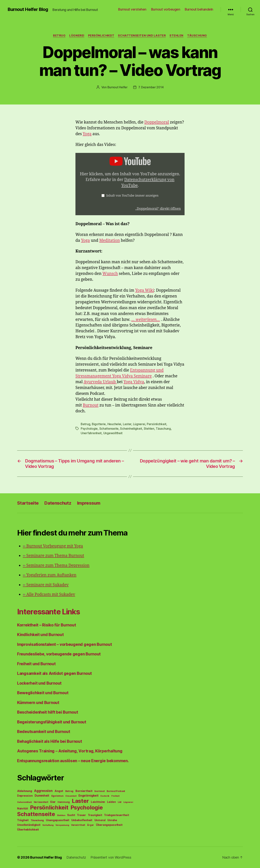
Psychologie (89, 429)
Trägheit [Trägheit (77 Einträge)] (23, 820)
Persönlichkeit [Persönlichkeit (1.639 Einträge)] (49, 807)
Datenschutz (58, 503)
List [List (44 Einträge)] (120, 802)
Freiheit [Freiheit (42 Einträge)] (115, 796)
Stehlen (176, 36)
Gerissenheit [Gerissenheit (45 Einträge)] (41, 802)
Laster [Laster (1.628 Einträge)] (80, 801)
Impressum (89, 503)
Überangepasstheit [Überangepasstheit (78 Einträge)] (109, 825)
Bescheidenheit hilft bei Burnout (48, 712)
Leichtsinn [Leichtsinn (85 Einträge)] (98, 802)
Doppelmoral (157, 122)
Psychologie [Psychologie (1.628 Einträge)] (87, 807)
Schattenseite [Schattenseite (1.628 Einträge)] (36, 814)
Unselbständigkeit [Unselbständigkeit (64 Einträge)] (29, 825)
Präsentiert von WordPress (111, 857)
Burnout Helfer (117, 87)
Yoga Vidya (134, 382)
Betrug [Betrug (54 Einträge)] (69, 791)
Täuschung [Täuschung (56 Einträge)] (37, 820)
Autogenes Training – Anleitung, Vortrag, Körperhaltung (70, 751)
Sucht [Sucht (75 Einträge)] (71, 815)
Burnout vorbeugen (166, 9)
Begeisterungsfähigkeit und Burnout (52, 722)
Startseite (28, 503)
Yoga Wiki (145, 290)
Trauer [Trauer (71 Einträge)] (81, 815)
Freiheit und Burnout (36, 664)
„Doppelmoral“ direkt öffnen (158, 209)
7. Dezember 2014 (151, 87)
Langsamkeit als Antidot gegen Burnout (54, 673)
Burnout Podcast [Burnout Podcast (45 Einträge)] (116, 791)
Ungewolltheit (113, 433)
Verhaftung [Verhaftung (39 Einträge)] (48, 825)
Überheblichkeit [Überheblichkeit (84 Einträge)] (28, 830)
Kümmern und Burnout (38, 703)
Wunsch (110, 274)
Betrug (59, 36)
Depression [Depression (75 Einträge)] (25, 796)
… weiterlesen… (146, 320)
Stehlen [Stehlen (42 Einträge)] (61, 815)
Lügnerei (77, 36)
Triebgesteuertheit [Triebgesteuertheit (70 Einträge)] (116, 815)
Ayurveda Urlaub (100, 382)
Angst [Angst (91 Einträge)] (59, 791)
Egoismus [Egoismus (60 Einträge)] (57, 796)
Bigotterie (99, 424)
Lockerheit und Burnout (39, 683)
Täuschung (197, 36)
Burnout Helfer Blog (28, 9)
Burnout (91, 405)
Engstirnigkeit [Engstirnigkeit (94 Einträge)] (88, 796)
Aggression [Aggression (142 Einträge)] (43, 791)
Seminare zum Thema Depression (56, 566)
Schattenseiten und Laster (142, 36)
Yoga (87, 134)
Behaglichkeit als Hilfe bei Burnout (50, 741)
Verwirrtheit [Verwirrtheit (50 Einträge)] (78, 825)
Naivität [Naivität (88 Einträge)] (23, 808)
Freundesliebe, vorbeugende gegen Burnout (59, 654)
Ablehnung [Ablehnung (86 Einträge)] (25, 791)
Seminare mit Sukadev (46, 585)
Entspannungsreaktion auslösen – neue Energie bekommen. (73, 761)
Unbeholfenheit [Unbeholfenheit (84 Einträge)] (82, 820)
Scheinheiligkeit (131, 429)
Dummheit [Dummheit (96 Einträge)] (42, 796)
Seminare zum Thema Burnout (53, 556)
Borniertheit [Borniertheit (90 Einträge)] (84, 791)
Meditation (109, 241)
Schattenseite (109, 429)
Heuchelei (114, 424)
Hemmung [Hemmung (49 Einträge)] (64, 802)
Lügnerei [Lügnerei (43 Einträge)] (128, 802)
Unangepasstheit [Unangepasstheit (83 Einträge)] (58, 820)
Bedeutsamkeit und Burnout (44, 732)
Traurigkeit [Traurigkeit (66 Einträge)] (95, 815)
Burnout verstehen (132, 9)
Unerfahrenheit (91, 433)
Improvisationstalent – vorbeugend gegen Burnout (64, 644)
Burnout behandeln (199, 9)
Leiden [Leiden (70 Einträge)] (111, 802)
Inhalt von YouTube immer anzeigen (132, 196)
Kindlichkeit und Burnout (40, 635)
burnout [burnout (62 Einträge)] (100, 791)
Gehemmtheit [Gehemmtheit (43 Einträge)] (24, 802)
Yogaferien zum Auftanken (50, 575)
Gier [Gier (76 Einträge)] (53, 802)
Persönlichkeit (101, 36)
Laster (127, 424)
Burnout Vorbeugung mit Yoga (53, 546)
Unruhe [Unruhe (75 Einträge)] (112, 820)
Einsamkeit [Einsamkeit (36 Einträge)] (71, 796)
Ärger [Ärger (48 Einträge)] (90, 825)
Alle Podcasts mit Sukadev (49, 595)
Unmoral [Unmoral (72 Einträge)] (100, 820)
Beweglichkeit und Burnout (43, 693)
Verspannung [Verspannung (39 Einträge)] (62, 825)
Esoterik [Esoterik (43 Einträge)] (105, 796)
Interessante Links (48, 612)
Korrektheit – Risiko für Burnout (46, 625)
